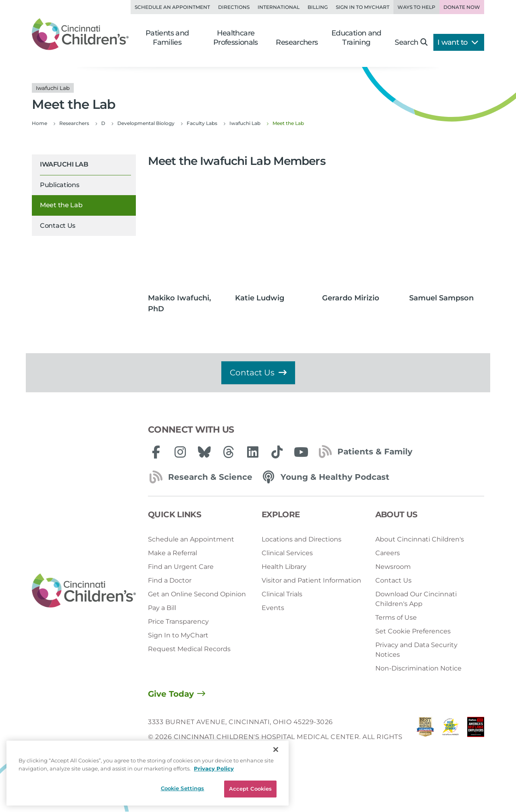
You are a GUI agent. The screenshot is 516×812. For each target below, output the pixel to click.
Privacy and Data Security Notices (416, 650)
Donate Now (462, 7)
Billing (318, 7)
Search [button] (411, 42)
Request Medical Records (189, 649)
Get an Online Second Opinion (197, 594)
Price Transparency (178, 621)
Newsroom (393, 567)
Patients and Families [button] (167, 38)
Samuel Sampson (441, 298)
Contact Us (58, 226)
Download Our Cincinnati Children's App (416, 599)
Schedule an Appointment (172, 7)
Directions (234, 7)
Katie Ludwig (260, 298)
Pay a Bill (162, 608)
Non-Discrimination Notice (418, 668)
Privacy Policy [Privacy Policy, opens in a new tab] (214, 768)
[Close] (276, 750)
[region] (148, 773)
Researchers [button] (297, 42)
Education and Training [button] (356, 38)
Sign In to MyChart (178, 635)
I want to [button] (458, 42)
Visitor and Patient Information (311, 580)
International (279, 7)
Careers (388, 553)
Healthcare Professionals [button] (236, 38)
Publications (59, 185)
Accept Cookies (251, 789)
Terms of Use (396, 617)
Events (273, 608)
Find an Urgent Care (181, 567)
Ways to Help (416, 7)
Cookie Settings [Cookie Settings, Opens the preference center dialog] (183, 788)
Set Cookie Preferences (413, 631)
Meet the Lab (61, 205)
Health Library (284, 567)
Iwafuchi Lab (64, 164)
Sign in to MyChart (363, 7)
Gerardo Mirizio (351, 298)
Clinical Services (287, 553)
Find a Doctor (170, 580)
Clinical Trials (282, 594)
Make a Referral (173, 553)
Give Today (171, 694)
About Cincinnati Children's (420, 539)
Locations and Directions (302, 539)
